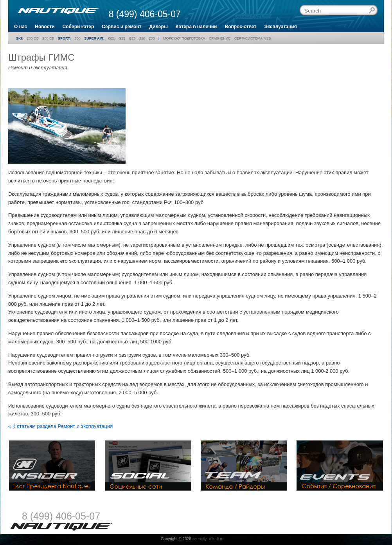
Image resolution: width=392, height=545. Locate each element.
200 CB (49, 38)
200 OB (33, 38)
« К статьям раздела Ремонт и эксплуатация (60, 426)
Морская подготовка (184, 38)
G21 (111, 38)
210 (142, 38)
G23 (122, 38)
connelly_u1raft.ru (208, 539)
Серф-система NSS (253, 38)
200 (78, 38)
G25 (132, 38)
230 (152, 38)
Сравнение (220, 38)
